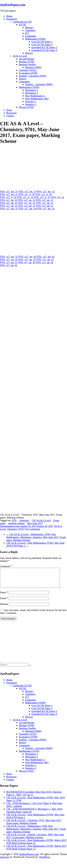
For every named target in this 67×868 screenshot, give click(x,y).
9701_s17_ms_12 (46, 191)
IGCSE (22, 25)
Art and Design (27, 59)
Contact (10, 116)
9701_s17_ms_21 (9, 191)
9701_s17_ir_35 (26, 194)
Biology (29, 27)
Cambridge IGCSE (22, 22)
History (23, 79)
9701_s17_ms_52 (9, 257)
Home (9, 16)
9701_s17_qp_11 (45, 206)
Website (4, 608)
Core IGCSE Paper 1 (42, 42)
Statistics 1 (31, 101)
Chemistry (30, 30)
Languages (31, 36)
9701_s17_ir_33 (8, 197)
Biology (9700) (27, 62)
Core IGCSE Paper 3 (42, 45)
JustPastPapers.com (13, 5)
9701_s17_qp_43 (27, 262)
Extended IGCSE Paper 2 (44, 47)
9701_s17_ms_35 (9, 209)
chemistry (24, 520)
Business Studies (27, 64)
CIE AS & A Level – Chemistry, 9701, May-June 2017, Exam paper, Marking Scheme (34, 826)
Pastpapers (12, 19)
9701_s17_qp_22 (27, 203)
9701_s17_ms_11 (9, 194)
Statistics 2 (31, 104)
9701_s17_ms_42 (46, 257)
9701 (14, 520)
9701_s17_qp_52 (45, 259)
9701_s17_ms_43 (27, 257)
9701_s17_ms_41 (9, 259)
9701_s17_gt (57, 197)
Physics (29, 53)
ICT (27, 33)
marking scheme (16, 523)
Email (4, 602)
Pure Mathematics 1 (35, 96)
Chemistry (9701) (28, 70)
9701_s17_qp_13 (9, 206)
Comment (6, 566)
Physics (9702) (26, 107)
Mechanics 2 (32, 93)
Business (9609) (33, 67)
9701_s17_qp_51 (9, 262)
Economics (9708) (28, 73)
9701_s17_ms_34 (27, 209)
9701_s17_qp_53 (27, 259)
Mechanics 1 (32, 90)
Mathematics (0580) (35, 39)
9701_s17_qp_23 (9, 203)
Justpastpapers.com (10, 526)
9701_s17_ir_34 (43, 194)
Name (4, 596)
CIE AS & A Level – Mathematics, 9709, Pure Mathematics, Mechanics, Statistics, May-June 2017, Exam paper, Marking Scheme (36, 537)
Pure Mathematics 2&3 (37, 99)
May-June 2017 (35, 523)
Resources (11, 113)
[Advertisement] (24, 167)
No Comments (33, 529)
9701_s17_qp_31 (45, 200)
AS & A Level (20, 56)
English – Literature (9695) (33, 76)
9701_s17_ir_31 (42, 197)
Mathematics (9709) (29, 87)
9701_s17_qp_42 (45, 262)
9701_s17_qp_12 (27, 206)
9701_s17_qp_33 (9, 200)
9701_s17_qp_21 (45, 203)
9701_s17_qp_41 (9, 265)
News (9, 110)
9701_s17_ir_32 (25, 197)
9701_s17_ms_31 (46, 209)
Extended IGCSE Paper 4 (44, 50)
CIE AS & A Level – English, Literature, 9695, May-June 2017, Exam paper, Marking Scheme (35, 840)
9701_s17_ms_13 (27, 191)
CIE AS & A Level (41, 520)
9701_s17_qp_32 (27, 200)
